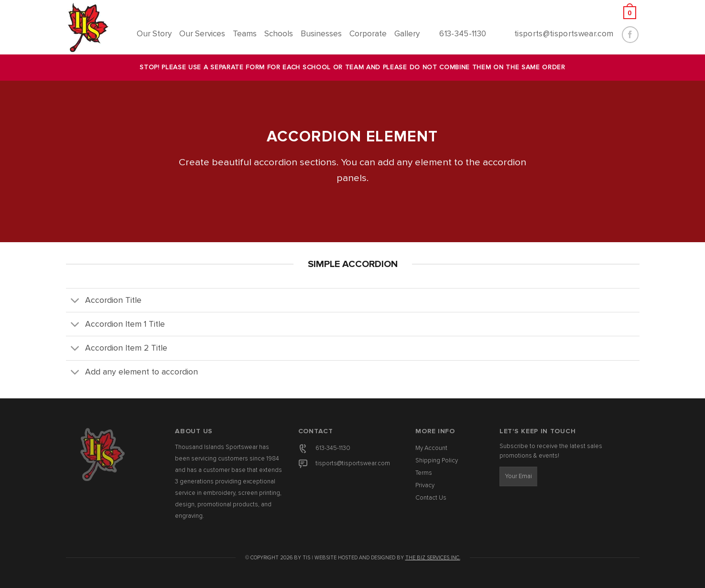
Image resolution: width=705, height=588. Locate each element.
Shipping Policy (437, 461)
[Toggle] (75, 301)
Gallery (407, 34)
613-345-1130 (333, 448)
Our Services (202, 34)
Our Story (154, 34)
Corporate (368, 34)
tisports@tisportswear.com (353, 464)
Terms (424, 473)
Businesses (321, 34)
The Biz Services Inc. (433, 558)
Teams (245, 34)
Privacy (425, 486)
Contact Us (431, 498)
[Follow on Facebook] (630, 35)
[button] (563, 12)
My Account (431, 448)
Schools (279, 34)
